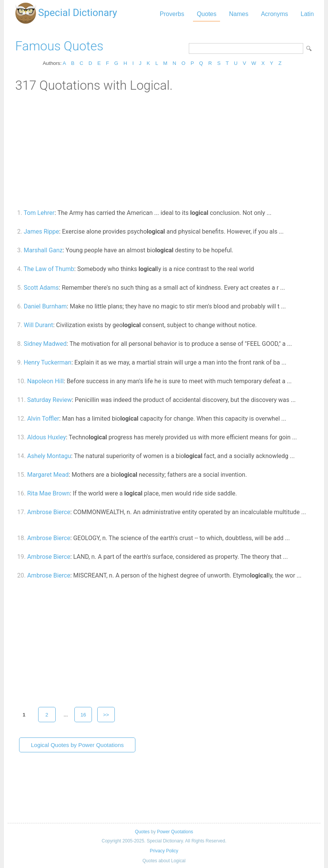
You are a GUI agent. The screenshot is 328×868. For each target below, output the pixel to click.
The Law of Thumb (49, 269)
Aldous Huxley (47, 437)
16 (83, 715)
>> (106, 715)
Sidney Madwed (45, 344)
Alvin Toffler (43, 419)
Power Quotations (175, 832)
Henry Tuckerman (47, 362)
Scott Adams (41, 288)
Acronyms (274, 14)
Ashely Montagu (49, 456)
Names (239, 14)
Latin (307, 14)
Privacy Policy (164, 851)
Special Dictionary (78, 13)
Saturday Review (49, 400)
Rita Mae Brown (48, 493)
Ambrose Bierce (49, 512)
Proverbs (172, 14)
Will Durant (38, 325)
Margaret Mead (48, 475)
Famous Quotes (59, 46)
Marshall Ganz (43, 250)
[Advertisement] (164, 150)
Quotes (207, 14)
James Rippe (41, 232)
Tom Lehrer (39, 213)
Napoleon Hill (45, 381)
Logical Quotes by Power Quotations (77, 745)
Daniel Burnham (45, 306)
